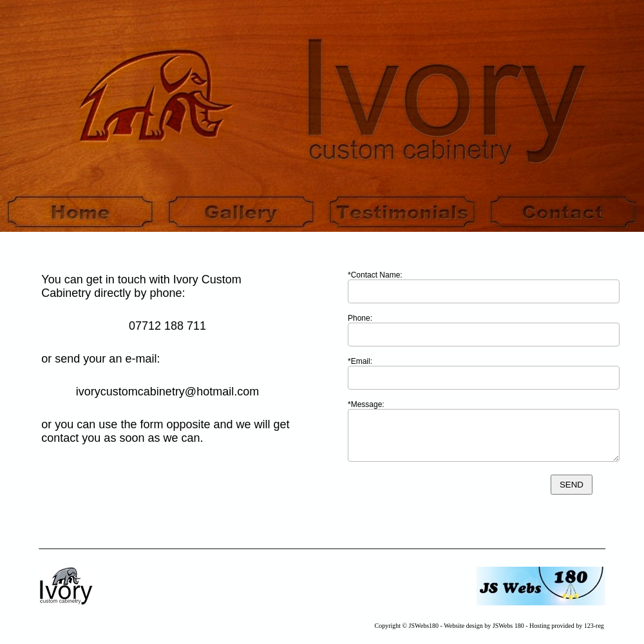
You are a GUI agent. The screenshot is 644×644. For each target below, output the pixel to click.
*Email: (360, 361)
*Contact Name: (375, 275)
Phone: (360, 318)
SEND (572, 485)
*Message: (366, 404)
